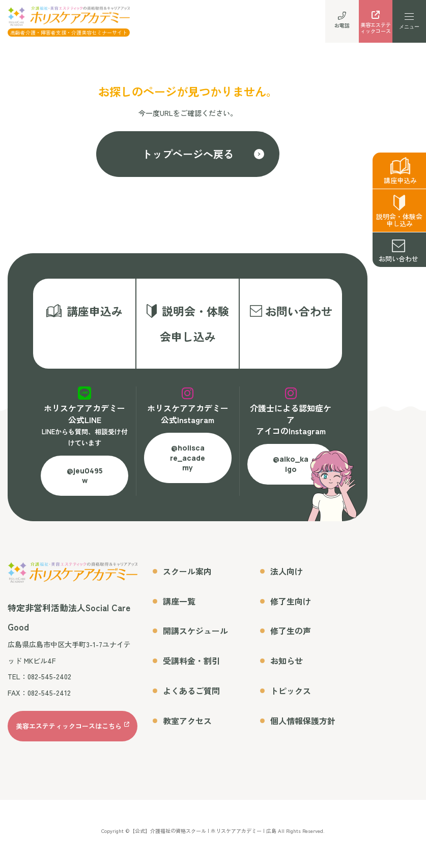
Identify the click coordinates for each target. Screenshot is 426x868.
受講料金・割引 (191, 667)
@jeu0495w (85, 482)
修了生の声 (291, 637)
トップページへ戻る (188, 154)
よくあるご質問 (191, 697)
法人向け (287, 577)
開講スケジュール (195, 637)
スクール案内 (187, 577)
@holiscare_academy (188, 464)
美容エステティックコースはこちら (69, 732)
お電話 (342, 21)
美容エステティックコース (376, 24)
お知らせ (287, 667)
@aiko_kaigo (291, 470)
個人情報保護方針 (303, 727)
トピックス (291, 697)
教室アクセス (187, 727)
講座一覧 (179, 607)
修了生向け (291, 607)
